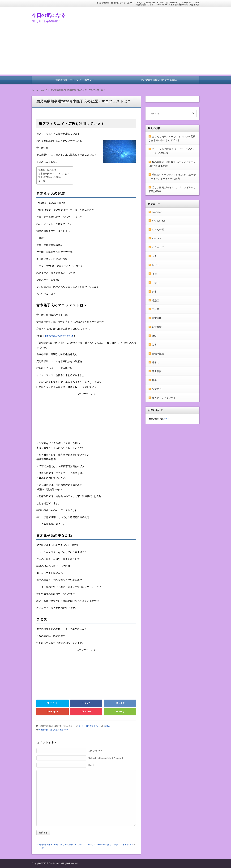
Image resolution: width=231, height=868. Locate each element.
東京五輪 (157, 318)
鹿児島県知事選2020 (59, 730)
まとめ (42, 181)
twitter (162, 3)
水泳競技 (157, 327)
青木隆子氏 (43, 730)
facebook (173, 3)
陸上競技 (157, 371)
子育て (156, 283)
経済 (154, 336)
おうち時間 (158, 230)
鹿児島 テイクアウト (164, 398)
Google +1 (187, 3)
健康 (154, 274)
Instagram (151, 3)
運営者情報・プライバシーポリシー (152, 5)
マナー (156, 256)
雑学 (154, 380)
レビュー (157, 265)
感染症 (156, 300)
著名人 (107, 726)
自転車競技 (158, 354)
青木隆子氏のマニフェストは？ (54, 174)
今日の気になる (49, 15)
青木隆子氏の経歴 (47, 170)
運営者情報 (104, 3)
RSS (197, 3)
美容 (154, 345)
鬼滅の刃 (157, 389)
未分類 (156, 309)
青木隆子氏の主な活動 (49, 177)
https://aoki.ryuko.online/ (57, 336)
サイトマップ (136, 3)
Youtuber (157, 212)
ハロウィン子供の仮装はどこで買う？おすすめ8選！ (111, 845)
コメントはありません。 (89, 726)
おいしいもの (159, 221)
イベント (157, 238)
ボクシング (158, 247)
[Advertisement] (116, 52)
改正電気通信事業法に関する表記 (185, 5)
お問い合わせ (120, 3)
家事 (154, 292)
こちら (166, 419)
